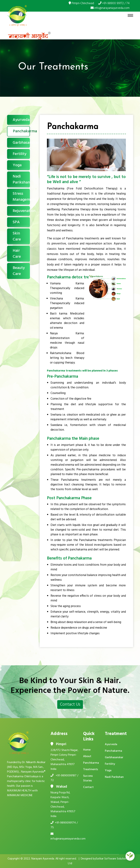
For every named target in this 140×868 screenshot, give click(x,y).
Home (87, 750)
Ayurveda (21, 120)
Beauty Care (19, 271)
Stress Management (21, 197)
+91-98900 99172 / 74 (114, 3)
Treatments (91, 769)
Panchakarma (21, 131)
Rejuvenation (21, 211)
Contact (88, 787)
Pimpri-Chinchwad (81, 3)
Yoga (17, 165)
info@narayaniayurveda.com (110, 8)
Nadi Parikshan (21, 179)
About (87, 756)
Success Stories (88, 778)
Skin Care (17, 236)
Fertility (20, 154)
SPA (16, 222)
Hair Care (17, 254)
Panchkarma (91, 763)
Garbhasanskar (21, 143)
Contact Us (70, 704)
